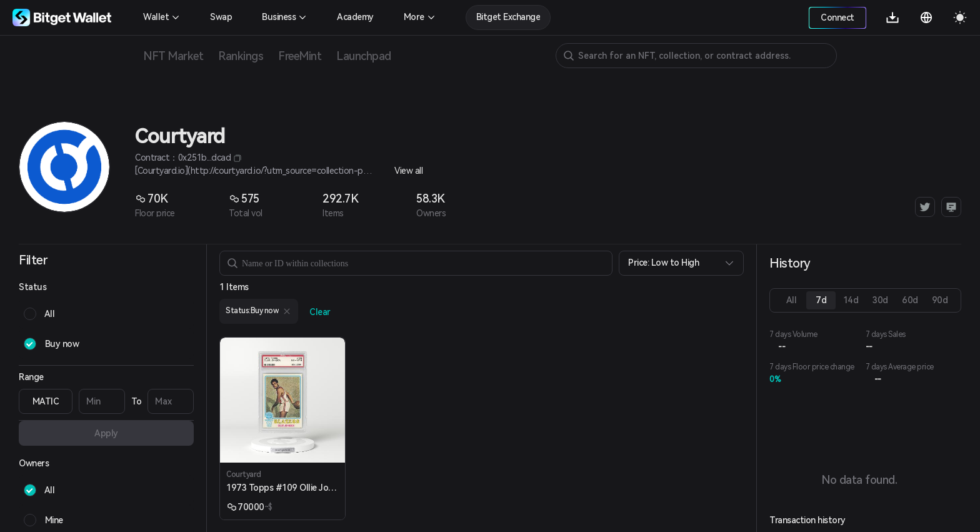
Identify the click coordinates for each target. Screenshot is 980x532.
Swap (221, 17)
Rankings (241, 56)
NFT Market (173, 56)
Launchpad (364, 56)
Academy (355, 17)
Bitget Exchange (508, 17)
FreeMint (300, 56)
